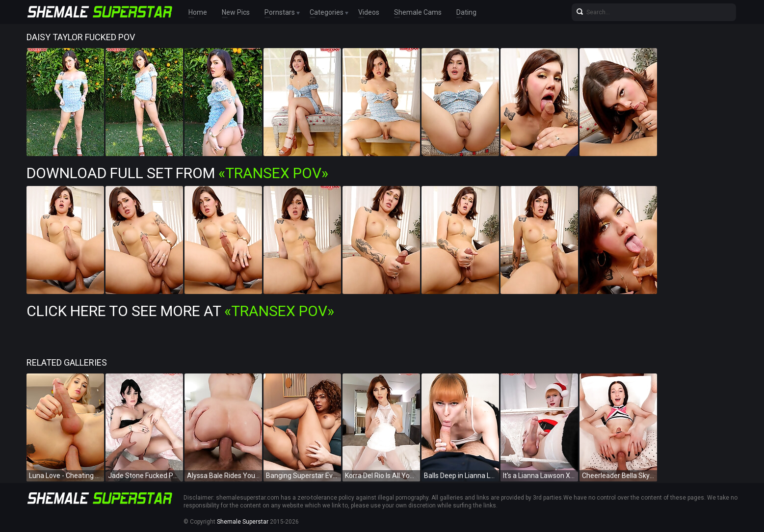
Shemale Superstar (243, 522)
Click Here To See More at (180, 311)
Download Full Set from (177, 173)
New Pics (236, 12)
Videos (369, 12)
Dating (466, 12)
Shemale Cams (418, 12)
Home (198, 12)
